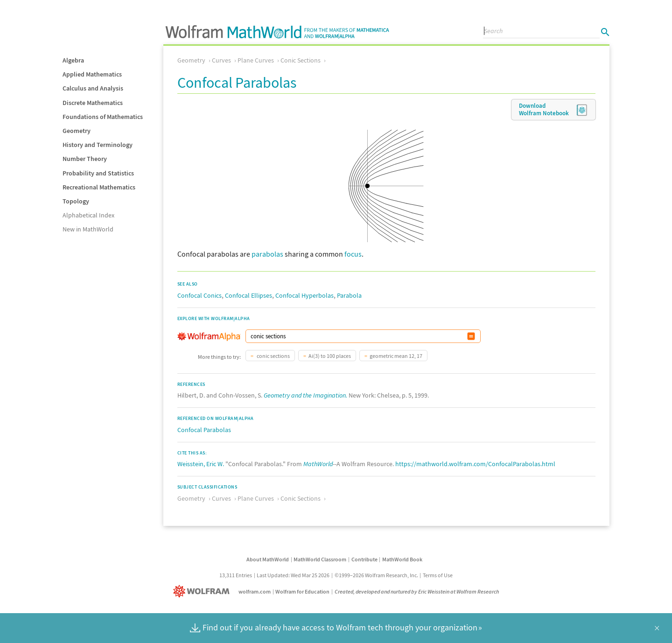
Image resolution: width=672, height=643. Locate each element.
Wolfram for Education (302, 591)
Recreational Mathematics (99, 187)
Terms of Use (438, 575)
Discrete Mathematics (93, 103)
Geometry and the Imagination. (305, 395)
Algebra (73, 60)
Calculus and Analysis (93, 88)
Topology (76, 201)
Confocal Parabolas (204, 430)
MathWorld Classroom (320, 559)
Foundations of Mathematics (103, 117)
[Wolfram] (203, 591)
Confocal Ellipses (248, 295)
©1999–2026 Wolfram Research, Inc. (376, 575)
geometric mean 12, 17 (396, 356)
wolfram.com (255, 591)
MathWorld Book (402, 559)
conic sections (273, 356)
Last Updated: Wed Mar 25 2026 (293, 575)
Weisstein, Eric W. (201, 464)
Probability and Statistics (98, 173)
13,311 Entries (236, 575)
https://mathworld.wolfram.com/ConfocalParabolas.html (475, 464)
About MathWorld (268, 559)
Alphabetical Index (88, 215)
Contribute (364, 559)
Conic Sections (301, 60)
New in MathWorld (88, 229)
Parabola (349, 295)
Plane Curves (256, 60)
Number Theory (85, 159)
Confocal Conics (199, 295)
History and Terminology (98, 145)
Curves (221, 60)
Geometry (77, 131)
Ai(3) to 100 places (330, 356)
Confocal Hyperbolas (304, 295)
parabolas (267, 254)
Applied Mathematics (92, 74)
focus (353, 254)
